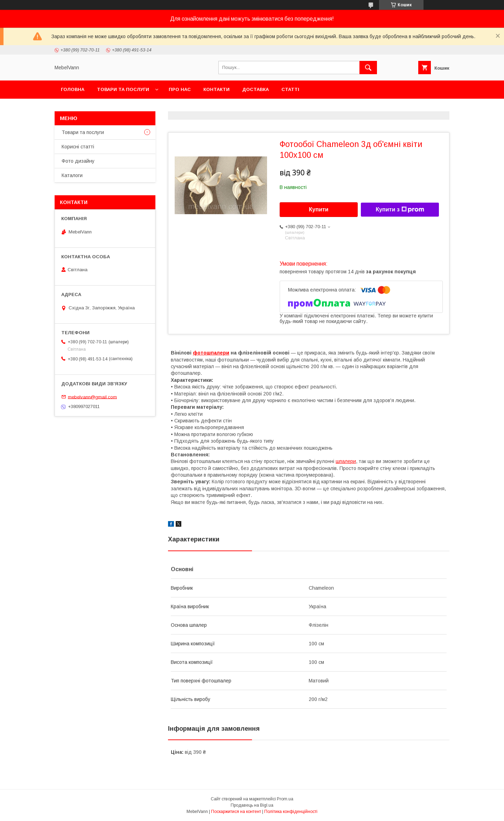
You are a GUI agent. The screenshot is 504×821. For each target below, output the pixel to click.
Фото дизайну (78, 161)
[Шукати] (368, 68)
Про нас (180, 89)
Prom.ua (285, 799)
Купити (319, 209)
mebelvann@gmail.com (92, 397)
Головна (73, 89)
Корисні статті (78, 147)
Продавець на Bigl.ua (252, 805)
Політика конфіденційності (291, 812)
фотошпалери (211, 353)
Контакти (216, 89)
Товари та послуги (123, 89)
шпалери (346, 461)
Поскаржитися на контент (236, 812)
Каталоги (72, 175)
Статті (290, 89)
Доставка (255, 89)
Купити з (400, 210)
